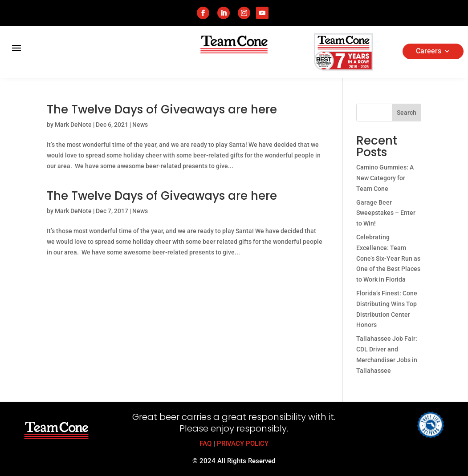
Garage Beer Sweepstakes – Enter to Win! (386, 213)
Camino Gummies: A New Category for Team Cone (385, 178)
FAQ (206, 444)
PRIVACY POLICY (243, 444)
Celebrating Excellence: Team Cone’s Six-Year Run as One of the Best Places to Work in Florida (388, 258)
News (140, 125)
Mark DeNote (73, 125)
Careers (429, 52)
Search (407, 113)
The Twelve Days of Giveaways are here (162, 109)
